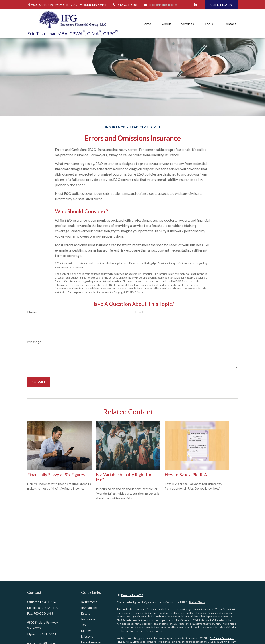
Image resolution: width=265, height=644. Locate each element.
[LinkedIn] (195, 4)
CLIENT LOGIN (221, 5)
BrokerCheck (197, 602)
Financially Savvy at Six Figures (56, 475)
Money (86, 631)
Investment (89, 608)
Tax (84, 625)
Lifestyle (87, 636)
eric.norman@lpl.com (160, 5)
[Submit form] (39, 382)
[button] (146, 24)
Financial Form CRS (132, 595)
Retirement (89, 602)
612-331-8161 (125, 5)
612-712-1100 (48, 608)
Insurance (88, 619)
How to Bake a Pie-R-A (186, 475)
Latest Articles (91, 642)
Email (139, 312)
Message (34, 342)
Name (32, 312)
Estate (86, 613)
